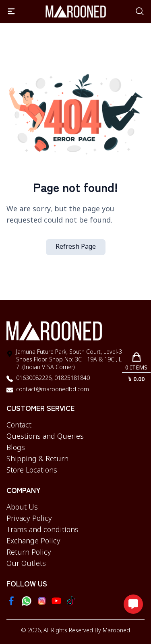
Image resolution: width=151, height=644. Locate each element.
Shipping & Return (37, 459)
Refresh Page (76, 247)
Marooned (116, 631)
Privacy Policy (29, 519)
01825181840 (71, 379)
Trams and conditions (42, 530)
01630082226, (34, 379)
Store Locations (32, 471)
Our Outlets (26, 564)
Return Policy (29, 553)
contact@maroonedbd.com (53, 390)
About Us (22, 508)
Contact (19, 425)
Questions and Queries (45, 437)
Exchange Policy (33, 541)
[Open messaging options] (133, 604)
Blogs (16, 448)
